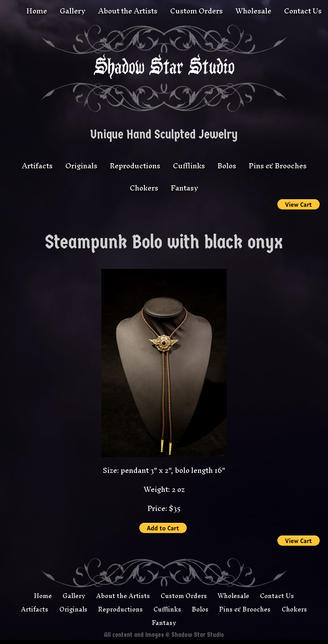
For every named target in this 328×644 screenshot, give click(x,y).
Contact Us (303, 11)
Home (37, 11)
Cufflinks (189, 167)
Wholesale (253, 11)
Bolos (227, 167)
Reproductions (135, 167)
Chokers (144, 189)
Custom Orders (196, 11)
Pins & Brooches (278, 167)
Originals (81, 167)
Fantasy (185, 189)
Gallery (73, 11)
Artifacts (37, 167)
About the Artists (128, 11)
